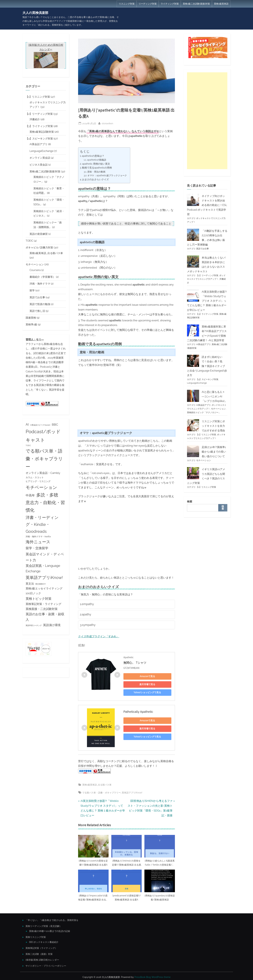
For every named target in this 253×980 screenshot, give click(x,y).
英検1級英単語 (221, 4)
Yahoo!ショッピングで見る (146, 691)
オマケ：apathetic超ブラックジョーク (107, 175)
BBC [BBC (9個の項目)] (55, 424)
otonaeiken (107, 123)
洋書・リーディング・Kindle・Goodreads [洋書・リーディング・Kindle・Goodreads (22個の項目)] (42, 524)
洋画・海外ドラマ (40, 284)
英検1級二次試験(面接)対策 (196, 4)
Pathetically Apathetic (138, 710)
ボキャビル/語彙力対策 (39, 248)
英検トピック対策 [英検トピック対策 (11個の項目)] (39, 599)
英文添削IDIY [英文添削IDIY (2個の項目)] (41, 584)
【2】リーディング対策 (39, 114)
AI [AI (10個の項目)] (27, 425)
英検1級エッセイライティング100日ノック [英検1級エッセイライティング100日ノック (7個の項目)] (44, 591)
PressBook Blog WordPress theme (152, 976)
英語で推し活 (37, 311)
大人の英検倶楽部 (35, 13)
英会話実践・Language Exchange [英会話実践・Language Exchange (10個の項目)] (43, 569)
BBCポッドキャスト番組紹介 (44, 941)
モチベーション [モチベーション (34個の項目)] (41, 487)
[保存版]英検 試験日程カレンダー (42, 959)
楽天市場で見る (146, 683)
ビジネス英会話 (39, 165)
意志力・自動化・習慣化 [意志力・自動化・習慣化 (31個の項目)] (45, 506)
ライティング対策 (170, 4)
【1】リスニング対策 (38, 97)
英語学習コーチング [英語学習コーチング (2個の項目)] (34, 625)
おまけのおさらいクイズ (95, 179)
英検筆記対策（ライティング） (41, 947)
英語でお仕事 (37, 297)
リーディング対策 (148, 4)
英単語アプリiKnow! (132, 791)
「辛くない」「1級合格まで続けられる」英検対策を (52, 919)
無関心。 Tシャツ (135, 661)
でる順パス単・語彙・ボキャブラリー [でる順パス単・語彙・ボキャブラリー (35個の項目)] (44, 459)
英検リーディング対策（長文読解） (44, 925)
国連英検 (31, 318)
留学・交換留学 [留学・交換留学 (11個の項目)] (37, 548)
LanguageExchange (41, 151)
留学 (32, 290)
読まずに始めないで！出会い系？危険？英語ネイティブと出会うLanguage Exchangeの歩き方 (207, 366)
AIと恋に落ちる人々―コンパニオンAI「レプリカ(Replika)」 (214, 397)
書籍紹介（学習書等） (42, 277)
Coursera (35, 270)
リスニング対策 (127, 4)
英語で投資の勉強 (40, 304)
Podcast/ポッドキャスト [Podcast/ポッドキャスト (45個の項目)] (43, 436)
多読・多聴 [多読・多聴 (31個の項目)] (47, 495)
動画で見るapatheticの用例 (97, 168)
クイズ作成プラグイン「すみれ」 (99, 635)
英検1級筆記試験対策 (42, 132)
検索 (190, 502)
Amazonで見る (146, 675)
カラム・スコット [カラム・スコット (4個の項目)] (35, 477)
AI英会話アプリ (38, 144)
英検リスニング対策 (36, 936)
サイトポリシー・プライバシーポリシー (46, 964)
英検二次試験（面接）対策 (39, 953)
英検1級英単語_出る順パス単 (97, 783)
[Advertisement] (207, 121)
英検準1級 (31, 324)
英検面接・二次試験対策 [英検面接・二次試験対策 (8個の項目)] (42, 609)
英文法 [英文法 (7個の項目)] (30, 584)
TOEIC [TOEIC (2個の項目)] (28, 445)
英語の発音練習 (39, 234)
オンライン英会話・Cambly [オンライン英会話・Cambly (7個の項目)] (43, 473)
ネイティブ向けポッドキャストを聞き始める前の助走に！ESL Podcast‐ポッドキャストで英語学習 (207, 205)
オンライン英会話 (40, 158)
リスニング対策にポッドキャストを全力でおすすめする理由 (213, 426)
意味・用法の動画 (96, 172)
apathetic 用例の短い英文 (96, 164)
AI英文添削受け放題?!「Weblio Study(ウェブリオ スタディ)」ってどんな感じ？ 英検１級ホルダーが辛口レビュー (207, 301)
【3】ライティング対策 (39, 126)
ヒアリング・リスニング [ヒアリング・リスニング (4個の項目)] (38, 481)
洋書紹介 (35, 119)
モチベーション (35, 264)
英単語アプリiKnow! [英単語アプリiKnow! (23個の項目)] (44, 578)
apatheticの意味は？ (93, 156)
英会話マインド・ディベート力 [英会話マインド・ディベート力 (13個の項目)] (45, 557)
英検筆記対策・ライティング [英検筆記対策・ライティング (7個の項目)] (43, 604)
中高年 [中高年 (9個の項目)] (30, 495)
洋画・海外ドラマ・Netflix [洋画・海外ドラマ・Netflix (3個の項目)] (38, 537)
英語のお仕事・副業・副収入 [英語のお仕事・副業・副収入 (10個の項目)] (45, 617)
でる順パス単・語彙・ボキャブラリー (101, 791)
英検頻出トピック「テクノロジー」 (204, 412)
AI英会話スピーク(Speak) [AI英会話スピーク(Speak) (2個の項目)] (40, 425)
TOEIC (29, 241)
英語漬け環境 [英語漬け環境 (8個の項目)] (52, 625)
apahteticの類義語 (97, 160)
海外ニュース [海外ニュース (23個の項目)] (38, 542)
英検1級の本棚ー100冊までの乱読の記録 (50, 930)
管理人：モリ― (35, 339)
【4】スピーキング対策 (39, 139)
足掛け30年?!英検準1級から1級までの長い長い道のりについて (214, 452)
